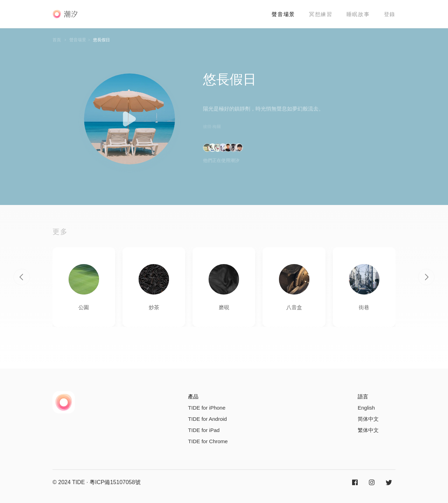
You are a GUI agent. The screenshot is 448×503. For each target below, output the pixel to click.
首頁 (57, 40)
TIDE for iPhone (207, 408)
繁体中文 (368, 430)
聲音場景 (283, 14)
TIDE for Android (207, 419)
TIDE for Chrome (208, 441)
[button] (22, 277)
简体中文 (368, 419)
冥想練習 (321, 14)
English (366, 408)
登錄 (390, 14)
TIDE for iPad (204, 430)
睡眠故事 (358, 14)
